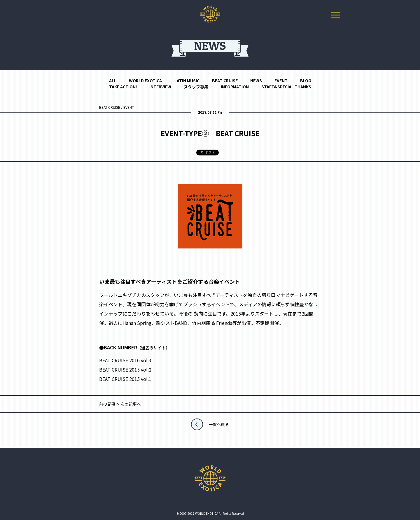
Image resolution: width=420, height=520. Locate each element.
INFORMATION (235, 87)
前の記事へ (109, 404)
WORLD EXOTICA (145, 80)
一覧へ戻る (219, 424)
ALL (113, 80)
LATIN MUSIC (187, 80)
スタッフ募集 (196, 87)
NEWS (256, 80)
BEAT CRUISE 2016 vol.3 (125, 360)
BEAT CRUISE (225, 80)
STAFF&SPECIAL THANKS (286, 87)
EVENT (281, 80)
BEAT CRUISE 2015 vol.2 (125, 370)
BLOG (306, 80)
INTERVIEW (160, 87)
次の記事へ (131, 404)
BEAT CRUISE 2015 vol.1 (125, 379)
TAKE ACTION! (123, 87)
